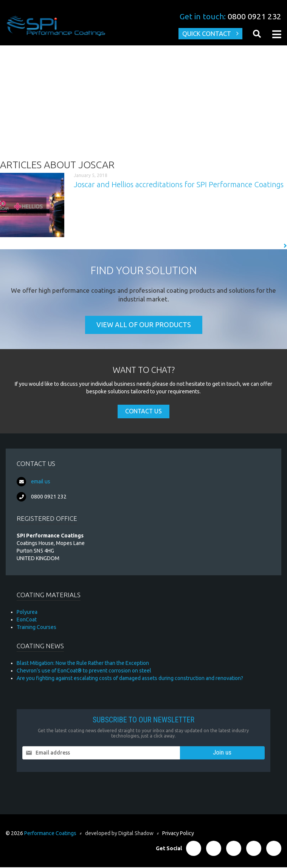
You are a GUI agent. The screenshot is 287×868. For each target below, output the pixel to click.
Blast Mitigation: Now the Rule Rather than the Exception (83, 664)
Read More (269, 246)
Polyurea (27, 613)
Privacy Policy (178, 834)
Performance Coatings (50, 834)
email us (41, 482)
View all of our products (144, 326)
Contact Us (143, 412)
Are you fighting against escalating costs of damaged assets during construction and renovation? (130, 679)
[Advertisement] (143, 102)
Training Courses (36, 628)
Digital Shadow (136, 834)
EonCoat (27, 620)
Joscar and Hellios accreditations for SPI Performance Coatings (179, 185)
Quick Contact (206, 34)
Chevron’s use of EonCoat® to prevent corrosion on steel (84, 671)
